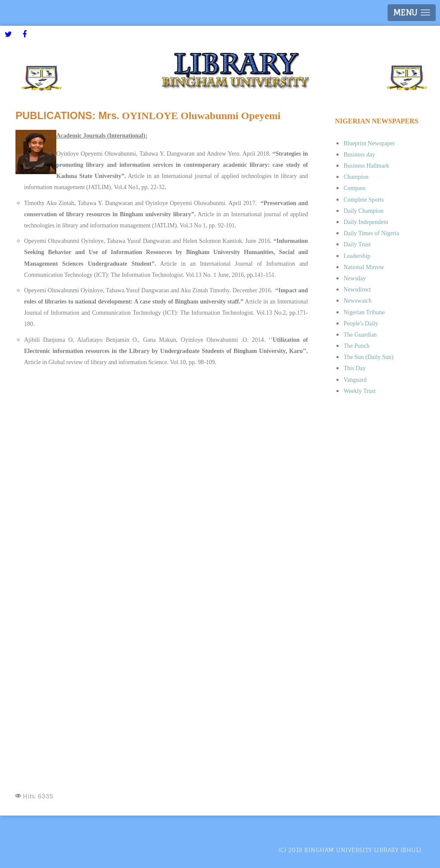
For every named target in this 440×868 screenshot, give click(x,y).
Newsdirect (357, 290)
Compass (354, 188)
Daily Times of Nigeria (371, 233)
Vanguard (355, 380)
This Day (354, 368)
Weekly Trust (359, 391)
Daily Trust (357, 244)
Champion (356, 177)
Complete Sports (364, 200)
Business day (359, 155)
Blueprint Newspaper (369, 143)
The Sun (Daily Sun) (368, 357)
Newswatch (357, 301)
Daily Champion (363, 211)
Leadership (357, 256)
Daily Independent (366, 222)
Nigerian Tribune (364, 312)
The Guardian (360, 335)
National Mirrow (364, 267)
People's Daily (361, 324)
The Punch (356, 346)
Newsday (354, 278)
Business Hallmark (366, 166)
